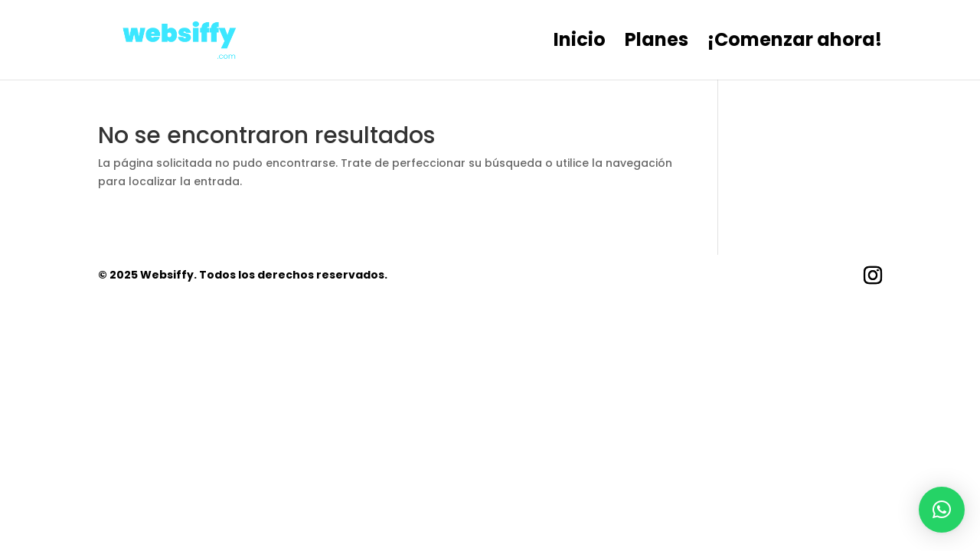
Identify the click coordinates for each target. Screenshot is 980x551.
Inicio (580, 43)
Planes (657, 43)
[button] (942, 510)
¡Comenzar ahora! (795, 43)
